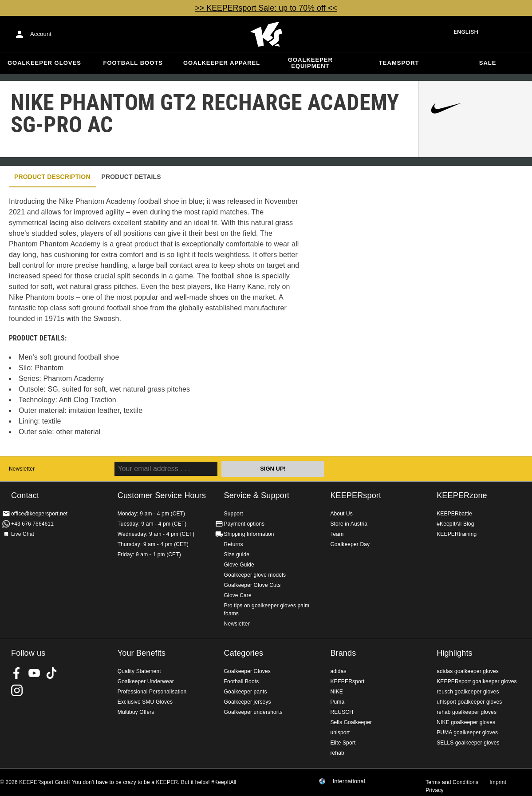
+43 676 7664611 (32, 524)
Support (234, 514)
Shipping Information (249, 534)
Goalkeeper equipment (310, 63)
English (466, 32)
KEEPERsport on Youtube (34, 673)
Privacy (434, 790)
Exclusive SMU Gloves (145, 702)
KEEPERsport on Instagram (17, 690)
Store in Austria (349, 524)
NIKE (337, 692)
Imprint (498, 782)
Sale (488, 63)
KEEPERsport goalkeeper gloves (477, 681)
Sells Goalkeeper (351, 722)
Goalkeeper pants (246, 692)
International (349, 781)
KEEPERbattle (454, 514)
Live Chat (23, 534)
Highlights (455, 653)
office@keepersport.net (39, 514)
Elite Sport (343, 743)
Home (266, 34)
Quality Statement (139, 671)
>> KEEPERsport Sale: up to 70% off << (266, 8)
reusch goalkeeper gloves (468, 692)
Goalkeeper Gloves (44, 63)
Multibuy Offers (136, 712)
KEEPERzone (462, 495)
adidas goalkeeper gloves (468, 671)
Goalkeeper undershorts (253, 712)
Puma (337, 702)
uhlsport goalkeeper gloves (469, 702)
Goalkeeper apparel (222, 63)
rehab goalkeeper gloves (467, 712)
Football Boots (133, 63)
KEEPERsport (356, 495)
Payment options (244, 524)
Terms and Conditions (452, 782)
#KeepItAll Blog (455, 524)
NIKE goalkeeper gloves (466, 722)
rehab (337, 753)
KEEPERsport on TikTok (51, 673)
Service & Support (257, 495)
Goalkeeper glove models (255, 575)
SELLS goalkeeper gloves (468, 743)
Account (41, 34)
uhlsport (340, 733)
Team (337, 534)
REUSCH (342, 712)
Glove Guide (239, 565)
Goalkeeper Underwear (146, 681)
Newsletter (22, 469)
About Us (341, 514)
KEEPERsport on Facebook (17, 673)
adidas (338, 671)
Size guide (237, 554)
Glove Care (238, 595)
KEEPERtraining (457, 534)
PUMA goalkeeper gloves (467, 733)
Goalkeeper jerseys (248, 702)
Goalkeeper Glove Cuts (252, 585)
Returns (234, 544)
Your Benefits (142, 653)
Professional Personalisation (152, 692)
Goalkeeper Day (350, 544)
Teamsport (399, 63)
